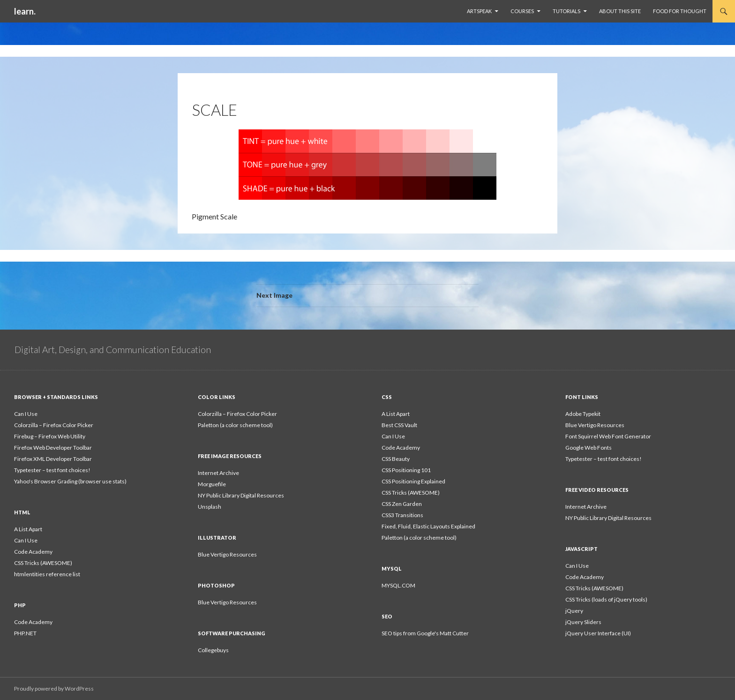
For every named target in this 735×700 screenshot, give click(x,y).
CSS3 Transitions (402, 515)
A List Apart (396, 414)
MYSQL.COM (398, 585)
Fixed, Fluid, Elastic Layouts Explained (428, 526)
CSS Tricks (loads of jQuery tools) (606, 599)
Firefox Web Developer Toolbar (53, 448)
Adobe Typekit (583, 414)
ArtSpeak (479, 11)
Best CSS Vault (399, 425)
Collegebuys (213, 650)
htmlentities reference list (47, 574)
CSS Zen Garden (402, 504)
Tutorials (566, 11)
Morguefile (212, 484)
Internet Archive (218, 473)
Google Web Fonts (589, 448)
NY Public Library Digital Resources (241, 495)
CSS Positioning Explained (413, 481)
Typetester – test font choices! (52, 470)
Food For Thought (680, 11)
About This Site (620, 11)
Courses (522, 11)
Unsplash (210, 507)
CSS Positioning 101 (406, 470)
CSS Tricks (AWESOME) (411, 493)
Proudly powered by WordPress (54, 689)
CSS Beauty (396, 459)
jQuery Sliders (583, 622)
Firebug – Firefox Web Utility (50, 436)
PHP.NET (25, 633)
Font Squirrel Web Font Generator (608, 436)
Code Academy (401, 448)
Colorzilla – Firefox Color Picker (54, 425)
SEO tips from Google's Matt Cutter (425, 633)
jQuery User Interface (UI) (598, 633)
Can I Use (26, 414)
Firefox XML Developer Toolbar (53, 459)
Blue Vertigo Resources (595, 425)
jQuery (574, 611)
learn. (25, 11)
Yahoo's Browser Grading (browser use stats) (70, 481)
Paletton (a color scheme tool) (235, 425)
